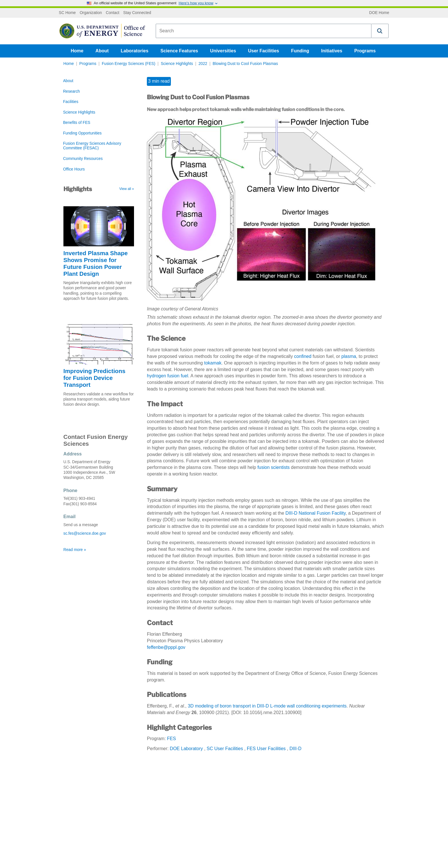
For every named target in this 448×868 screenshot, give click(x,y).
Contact (112, 13)
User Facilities (264, 51)
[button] (380, 31)
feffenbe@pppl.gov (166, 647)
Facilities (71, 102)
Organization (91, 13)
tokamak (213, 363)
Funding (300, 51)
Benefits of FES (77, 123)
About (102, 51)
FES (172, 739)
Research (72, 91)
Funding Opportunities (82, 133)
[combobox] (264, 31)
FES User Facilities (266, 749)
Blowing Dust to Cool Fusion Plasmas (245, 64)
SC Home (67, 13)
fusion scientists (274, 467)
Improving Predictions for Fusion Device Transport (94, 378)
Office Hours (74, 169)
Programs (365, 51)
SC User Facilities (225, 749)
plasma (349, 356)
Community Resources (83, 159)
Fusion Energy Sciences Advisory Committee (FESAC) (92, 146)
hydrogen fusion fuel (167, 376)
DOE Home (379, 13)
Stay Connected (137, 13)
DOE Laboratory (186, 749)
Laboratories (134, 51)
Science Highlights (177, 64)
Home (77, 51)
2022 (203, 64)
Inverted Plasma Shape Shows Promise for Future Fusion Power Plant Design (96, 263)
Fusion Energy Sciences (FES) (128, 64)
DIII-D (295, 749)
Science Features (179, 51)
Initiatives (332, 51)
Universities (223, 51)
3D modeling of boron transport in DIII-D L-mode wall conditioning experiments (267, 706)
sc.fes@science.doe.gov (85, 533)
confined (303, 356)
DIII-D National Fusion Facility (315, 513)
